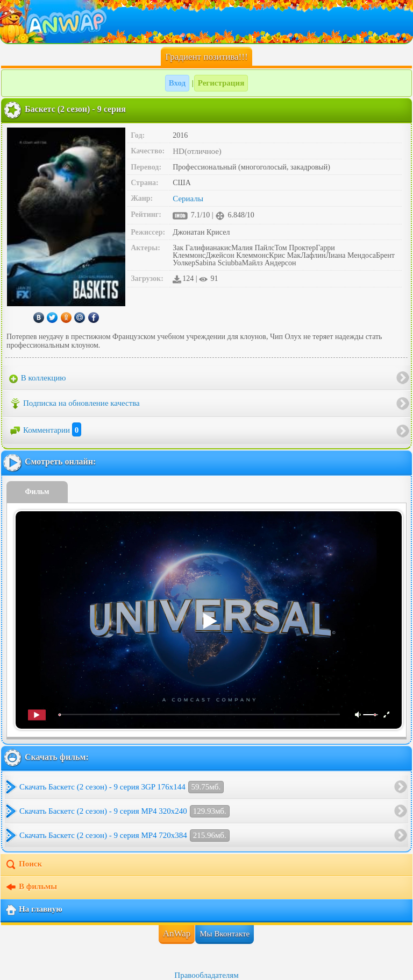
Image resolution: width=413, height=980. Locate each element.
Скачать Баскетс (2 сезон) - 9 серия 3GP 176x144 (122, 787)
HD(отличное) (197, 151)
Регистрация (221, 83)
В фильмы (31, 887)
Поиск (23, 865)
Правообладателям (206, 975)
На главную (34, 910)
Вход (177, 83)
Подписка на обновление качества (74, 404)
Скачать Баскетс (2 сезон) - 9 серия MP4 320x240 (124, 811)
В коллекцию (38, 378)
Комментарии (45, 430)
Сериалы (188, 199)
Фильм (37, 492)
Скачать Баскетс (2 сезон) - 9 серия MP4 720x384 (124, 836)
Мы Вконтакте (225, 934)
